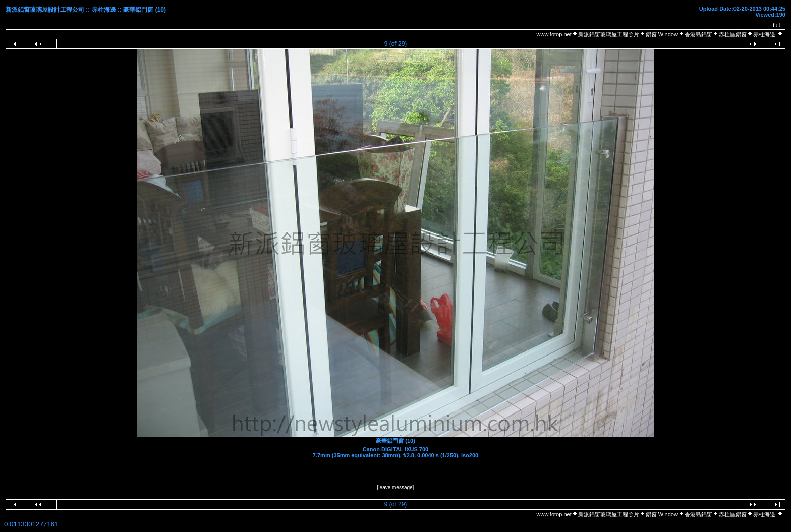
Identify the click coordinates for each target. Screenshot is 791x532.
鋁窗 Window (662, 34)
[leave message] (396, 487)
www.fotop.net (554, 34)
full (776, 25)
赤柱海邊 (764, 34)
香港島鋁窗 (698, 34)
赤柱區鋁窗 (733, 34)
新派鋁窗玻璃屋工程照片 (609, 34)
